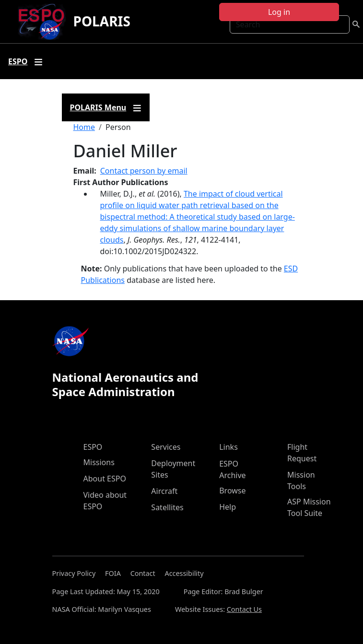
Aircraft (164, 491)
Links (228, 447)
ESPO (93, 447)
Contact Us (244, 609)
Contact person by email (144, 171)
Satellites (167, 507)
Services (166, 447)
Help (228, 507)
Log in (279, 12)
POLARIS (102, 21)
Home (84, 127)
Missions (99, 462)
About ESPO (105, 479)
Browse (232, 491)
